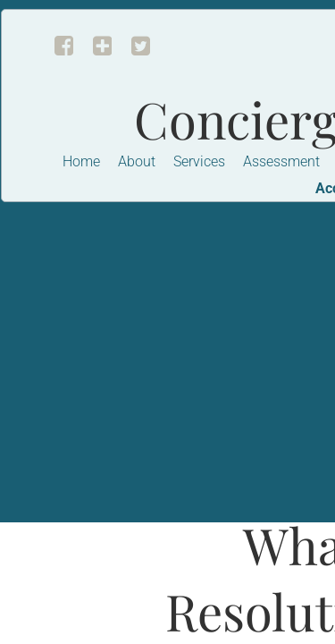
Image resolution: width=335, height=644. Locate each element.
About (137, 161)
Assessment (281, 161)
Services (199, 161)
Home (81, 161)
